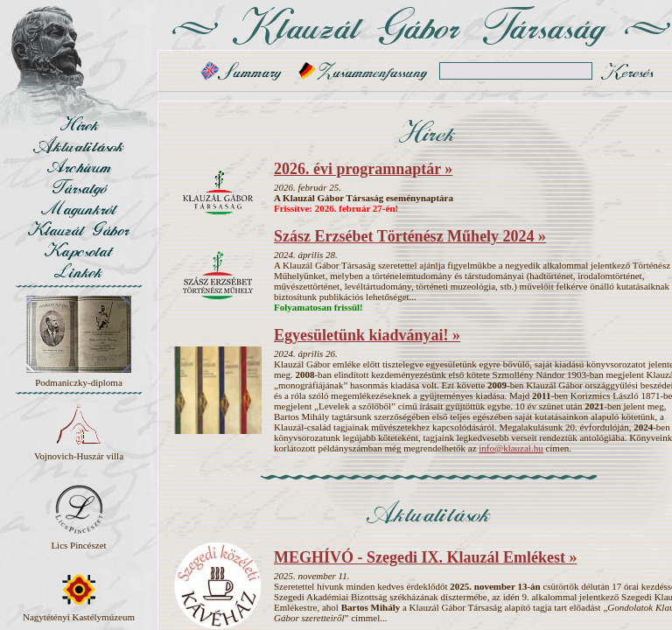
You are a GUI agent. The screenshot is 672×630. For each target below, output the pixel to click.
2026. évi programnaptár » (363, 169)
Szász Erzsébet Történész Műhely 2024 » (410, 236)
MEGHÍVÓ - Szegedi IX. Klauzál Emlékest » (425, 557)
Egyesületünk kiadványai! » (367, 335)
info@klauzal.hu (511, 448)
